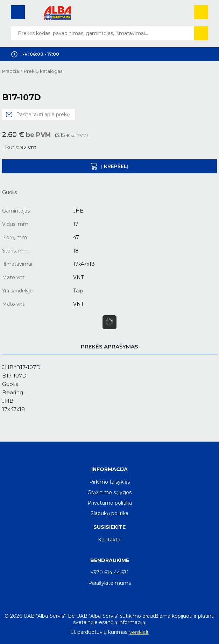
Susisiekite (109, 527)
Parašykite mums (109, 583)
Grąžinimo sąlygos (109, 492)
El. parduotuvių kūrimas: (99, 632)
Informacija (109, 469)
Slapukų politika (109, 513)
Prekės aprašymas (109, 347)
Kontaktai (110, 540)
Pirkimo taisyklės (109, 482)
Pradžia (10, 71)
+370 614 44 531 (109, 573)
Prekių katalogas (43, 71)
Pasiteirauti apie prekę (43, 115)
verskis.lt (139, 632)
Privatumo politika (110, 503)
